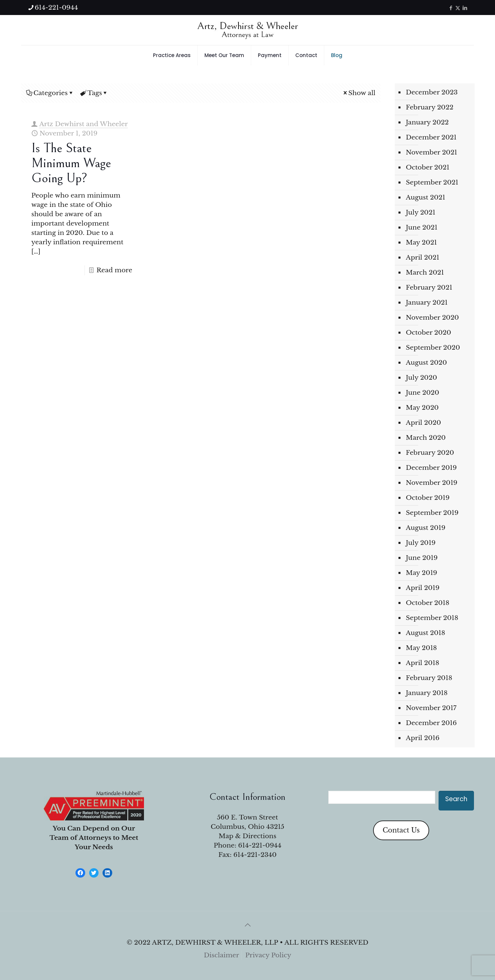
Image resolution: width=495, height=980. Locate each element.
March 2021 (425, 272)
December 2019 (431, 468)
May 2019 (422, 573)
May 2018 (421, 648)
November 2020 (432, 317)
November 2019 (432, 483)
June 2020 (423, 393)
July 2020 (421, 378)
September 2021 (432, 182)
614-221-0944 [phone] (56, 8)
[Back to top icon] (247, 925)
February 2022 (430, 107)
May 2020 (422, 408)
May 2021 (421, 242)
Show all (359, 93)
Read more (114, 270)
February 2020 (430, 453)
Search (456, 799)
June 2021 (422, 227)
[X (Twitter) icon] (458, 8)
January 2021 (427, 302)
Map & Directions (248, 836)
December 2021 (431, 137)
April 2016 (423, 738)
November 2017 (431, 708)
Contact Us (401, 830)
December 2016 (431, 723)
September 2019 (432, 513)
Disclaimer (221, 955)
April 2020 (423, 423)
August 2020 (426, 363)
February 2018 (429, 678)
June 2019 (422, 558)
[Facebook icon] (451, 8)
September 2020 (433, 348)
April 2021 (423, 257)
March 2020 (426, 438)
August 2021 (426, 197)
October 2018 (428, 603)
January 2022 (427, 122)
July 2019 (421, 543)
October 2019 (428, 498)
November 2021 (432, 152)
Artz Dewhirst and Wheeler (83, 124)
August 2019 (426, 528)
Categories (50, 93)
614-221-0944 (260, 845)
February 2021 (429, 287)
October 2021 (428, 167)
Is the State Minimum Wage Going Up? (71, 163)
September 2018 (432, 618)
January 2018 (427, 693)
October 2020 (429, 333)
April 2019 (423, 588)
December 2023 (432, 92)
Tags (94, 93)
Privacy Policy (268, 955)
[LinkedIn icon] (465, 8)
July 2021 (421, 212)
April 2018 (423, 663)
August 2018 (426, 633)
